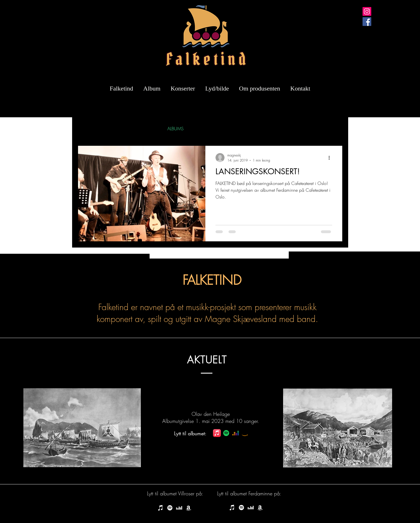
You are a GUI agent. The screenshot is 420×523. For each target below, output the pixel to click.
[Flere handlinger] (331, 158)
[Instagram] (367, 11)
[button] (335, 129)
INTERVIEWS (144, 129)
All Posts (85, 129)
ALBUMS (175, 129)
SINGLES (112, 129)
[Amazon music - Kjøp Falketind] (188, 508)
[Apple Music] (217, 433)
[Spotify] (226, 433)
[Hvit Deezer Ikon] (179, 508)
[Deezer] (235, 433)
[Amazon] (245, 433)
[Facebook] (367, 22)
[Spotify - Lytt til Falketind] (170, 508)
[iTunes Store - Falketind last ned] (161, 508)
